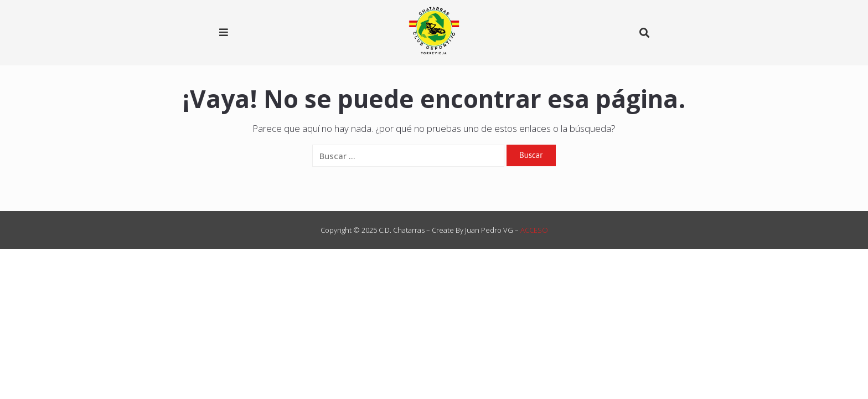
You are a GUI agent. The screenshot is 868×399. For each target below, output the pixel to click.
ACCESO (534, 230)
